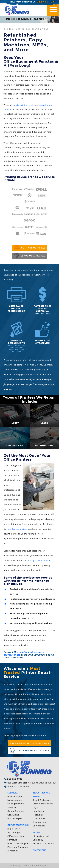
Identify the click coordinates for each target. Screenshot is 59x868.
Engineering (39, 822)
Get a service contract (29, 750)
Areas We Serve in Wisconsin (29, 743)
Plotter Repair (15, 819)
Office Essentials (18, 825)
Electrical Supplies (18, 847)
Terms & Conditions (43, 844)
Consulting (13, 815)
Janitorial (13, 851)
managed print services (39, 560)
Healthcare (39, 811)
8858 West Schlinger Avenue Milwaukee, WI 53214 (32, 783)
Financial (38, 815)
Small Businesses (42, 800)
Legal (36, 808)
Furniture (12, 840)
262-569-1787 (46, 2)
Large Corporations (43, 804)
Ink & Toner (14, 829)
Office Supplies (16, 836)
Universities (39, 826)
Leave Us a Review (29, 256)
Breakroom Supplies (18, 844)
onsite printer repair (23, 105)
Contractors (39, 819)
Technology (14, 833)
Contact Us (39, 850)
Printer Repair (15, 797)
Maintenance (15, 800)
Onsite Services (16, 811)
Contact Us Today (29, 248)
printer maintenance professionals (24, 653)
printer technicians (18, 529)
